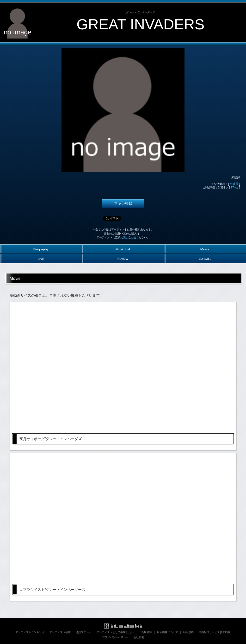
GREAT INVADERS (140, 24)
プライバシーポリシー (115, 637)
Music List (123, 249)
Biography (41, 249)
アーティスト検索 (60, 632)
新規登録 (147, 632)
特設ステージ (84, 632)
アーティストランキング (30, 632)
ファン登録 (123, 204)
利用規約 (188, 632)
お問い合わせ (128, 237)
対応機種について (167, 632)
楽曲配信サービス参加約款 (215, 632)
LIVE (41, 258)
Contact (205, 258)
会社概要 (139, 637)
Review (123, 258)
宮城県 (234, 184)
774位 (234, 188)
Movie (205, 249)
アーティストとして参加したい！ (116, 632)
